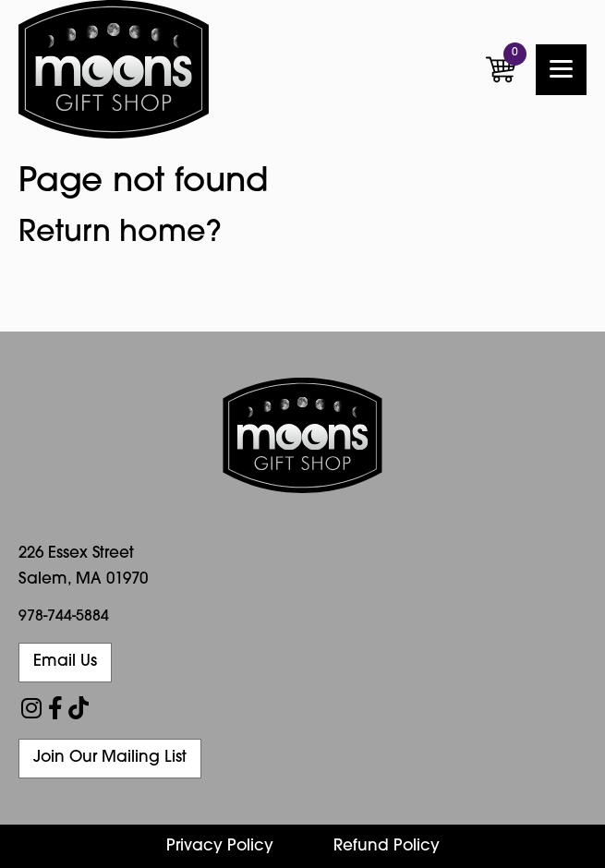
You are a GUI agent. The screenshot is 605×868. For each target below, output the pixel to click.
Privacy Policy (220, 846)
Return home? (120, 234)
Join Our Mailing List (110, 758)
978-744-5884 (64, 617)
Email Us (65, 662)
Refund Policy (387, 846)
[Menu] (561, 70)
